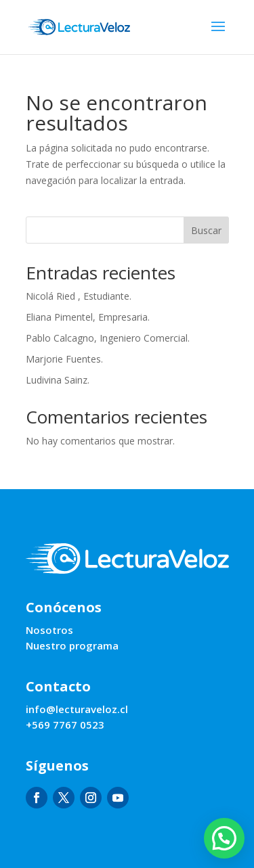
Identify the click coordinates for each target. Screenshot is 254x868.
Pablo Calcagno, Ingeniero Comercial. (108, 338)
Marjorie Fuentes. (64, 359)
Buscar (206, 230)
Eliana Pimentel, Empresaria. (88, 317)
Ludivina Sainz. (58, 380)
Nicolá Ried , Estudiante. (79, 296)
